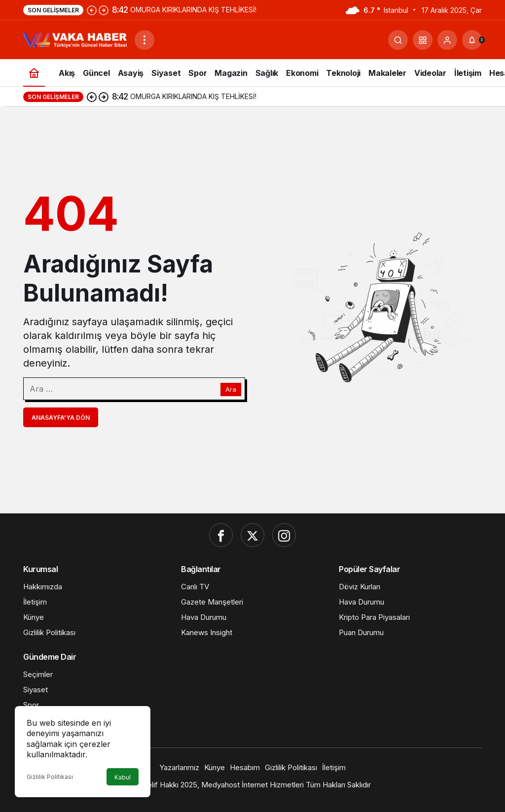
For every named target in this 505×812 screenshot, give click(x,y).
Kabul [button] (123, 777)
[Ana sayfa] (34, 73)
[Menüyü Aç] (144, 40)
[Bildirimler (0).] (472, 40)
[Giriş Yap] (447, 40)
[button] (423, 40)
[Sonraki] (104, 10)
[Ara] (398, 40)
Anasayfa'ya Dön (61, 418)
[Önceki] (92, 10)
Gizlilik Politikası (50, 777)
